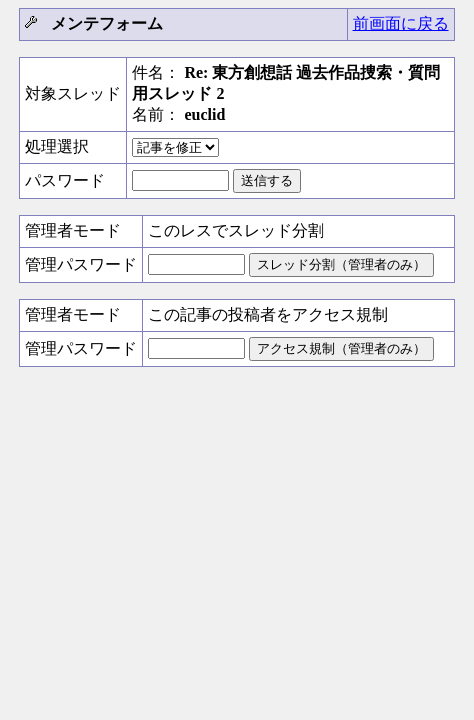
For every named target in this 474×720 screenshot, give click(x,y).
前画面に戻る (401, 23)
